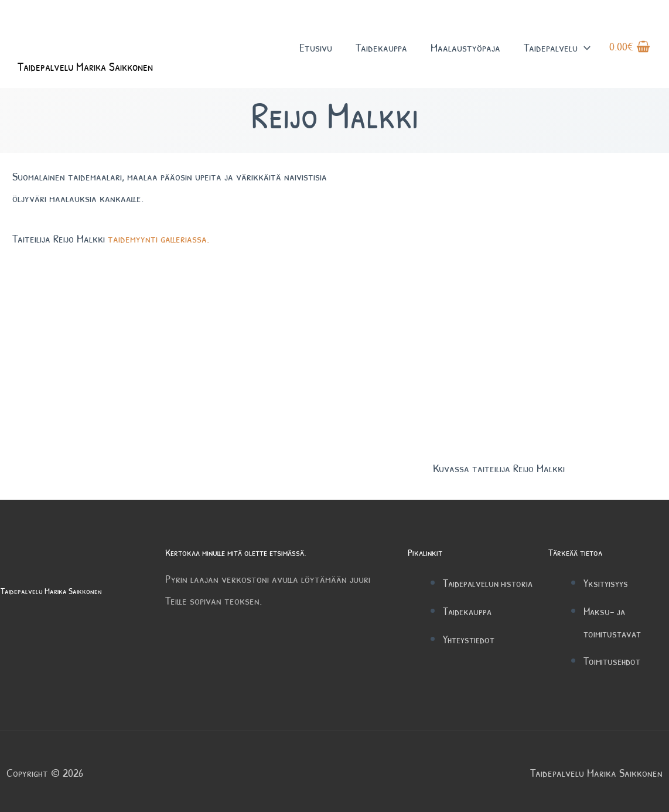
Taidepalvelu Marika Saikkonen (102, 75)
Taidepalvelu (557, 52)
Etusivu (316, 52)
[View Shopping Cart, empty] (630, 52)
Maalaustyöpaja (465, 52)
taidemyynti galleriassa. (158, 238)
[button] (584, 52)
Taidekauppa (381, 52)
